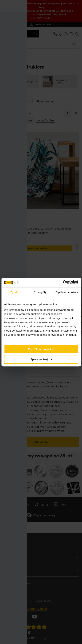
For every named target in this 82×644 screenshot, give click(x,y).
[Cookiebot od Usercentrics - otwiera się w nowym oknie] (63, 282)
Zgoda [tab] (14, 292)
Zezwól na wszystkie (41, 349)
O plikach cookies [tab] (67, 292)
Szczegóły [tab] (40, 292)
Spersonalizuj (41, 359)
